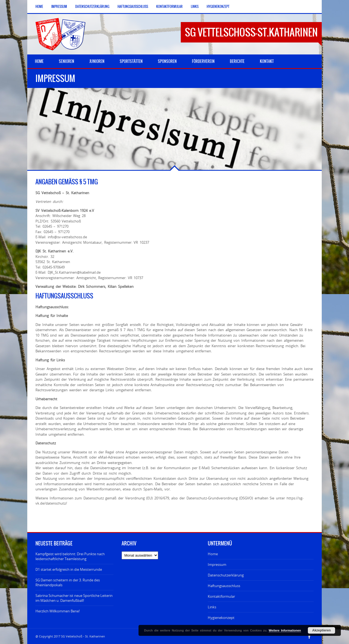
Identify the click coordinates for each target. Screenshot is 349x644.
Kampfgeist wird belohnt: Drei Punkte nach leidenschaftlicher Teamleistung (70, 556)
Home (39, 7)
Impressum (59, 7)
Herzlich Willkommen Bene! (58, 611)
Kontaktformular (169, 7)
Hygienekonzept (218, 7)
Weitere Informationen (285, 630)
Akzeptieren (321, 630)
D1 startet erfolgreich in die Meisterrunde (69, 569)
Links (195, 7)
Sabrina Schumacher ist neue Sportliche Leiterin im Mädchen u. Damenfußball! (74, 598)
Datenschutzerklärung (92, 7)
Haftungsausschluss (133, 7)
